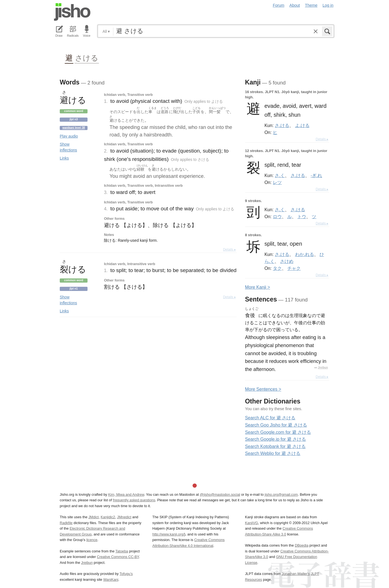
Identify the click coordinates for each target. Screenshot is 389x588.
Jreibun (323, 367)
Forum (279, 5)
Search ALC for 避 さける (270, 418)
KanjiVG (252, 523)
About (295, 5)
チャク (294, 268)
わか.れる (305, 254)
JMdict (93, 517)
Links (64, 158)
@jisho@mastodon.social (220, 494)
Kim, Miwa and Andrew (126, 494)
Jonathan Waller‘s (296, 574)
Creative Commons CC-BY (118, 557)
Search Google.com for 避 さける (278, 432)
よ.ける (302, 125)
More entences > (263, 389)
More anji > (258, 287)
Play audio (69, 136)
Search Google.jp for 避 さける (276, 439)
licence (92, 540)
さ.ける (282, 125)
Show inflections (68, 147)
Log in (328, 5)
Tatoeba (122, 551)
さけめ (287, 261)
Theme (311, 5)
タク (277, 268)
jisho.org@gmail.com (281, 494)
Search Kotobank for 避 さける (275, 446)
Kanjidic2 (108, 517)
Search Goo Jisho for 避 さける (276, 425)
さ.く (280, 175)
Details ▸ (230, 250)
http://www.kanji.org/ (168, 534)
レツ (277, 182)
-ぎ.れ (316, 175)
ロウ (277, 216)
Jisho (72, 12)
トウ (302, 216)
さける (87, 58)
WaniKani (111, 580)
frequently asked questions (134, 500)
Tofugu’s (126, 574)
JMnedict (124, 517)
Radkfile (66, 523)
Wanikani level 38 (73, 128)
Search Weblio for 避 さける (273, 453)
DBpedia (302, 545)
